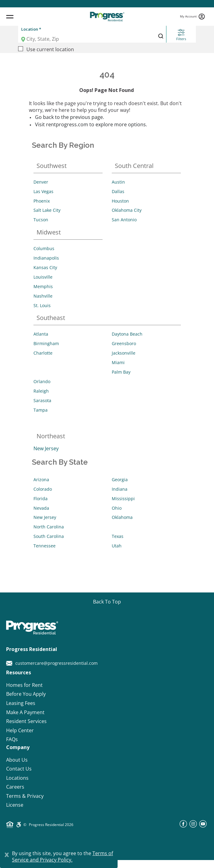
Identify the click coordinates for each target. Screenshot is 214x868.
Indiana (120, 489)
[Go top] (107, 602)
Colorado (43, 489)
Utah (117, 546)
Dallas (118, 191)
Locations (17, 778)
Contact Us (19, 769)
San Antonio (124, 220)
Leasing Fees (21, 703)
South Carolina (49, 536)
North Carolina (49, 527)
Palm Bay (121, 372)
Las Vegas (43, 191)
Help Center (20, 731)
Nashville (43, 296)
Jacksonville (124, 353)
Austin (118, 182)
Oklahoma (122, 517)
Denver (41, 182)
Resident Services (26, 721)
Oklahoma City (127, 210)
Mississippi (123, 499)
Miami (118, 362)
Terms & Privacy (25, 796)
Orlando (42, 381)
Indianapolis (46, 258)
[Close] (7, 854)
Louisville (43, 277)
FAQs (12, 739)
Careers (15, 787)
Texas (118, 536)
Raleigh (41, 391)
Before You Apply (26, 694)
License (15, 805)
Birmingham (46, 343)
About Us (17, 760)
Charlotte (43, 353)
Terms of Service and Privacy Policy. (62, 857)
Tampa (41, 410)
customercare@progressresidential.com (52, 663)
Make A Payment (25, 712)
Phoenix (42, 201)
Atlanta (41, 334)
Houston (120, 201)
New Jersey (46, 448)
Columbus (44, 248)
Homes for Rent (24, 685)
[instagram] (193, 826)
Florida (41, 499)
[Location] (83, 39)
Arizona (41, 480)
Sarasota (42, 400)
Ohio (117, 508)
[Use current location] (21, 49)
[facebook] (183, 826)
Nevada (41, 508)
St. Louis (42, 305)
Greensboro (124, 343)
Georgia (120, 480)
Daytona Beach (127, 334)
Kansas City (45, 267)
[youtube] (203, 826)
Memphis (43, 286)
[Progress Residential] (107, 17)
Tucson (41, 220)
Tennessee (45, 546)
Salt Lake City (47, 210)
